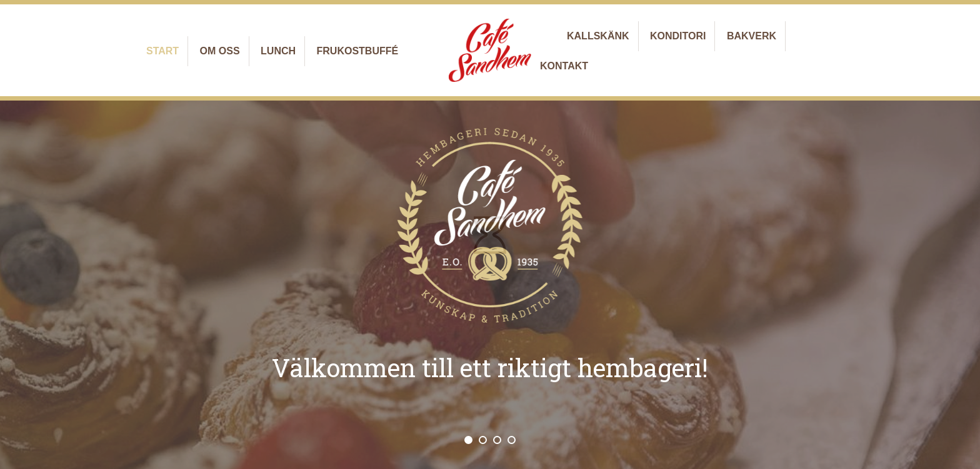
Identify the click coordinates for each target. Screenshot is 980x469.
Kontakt (564, 66)
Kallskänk (598, 36)
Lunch (278, 51)
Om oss (220, 51)
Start (162, 51)
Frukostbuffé (358, 51)
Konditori (678, 36)
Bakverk (752, 36)
